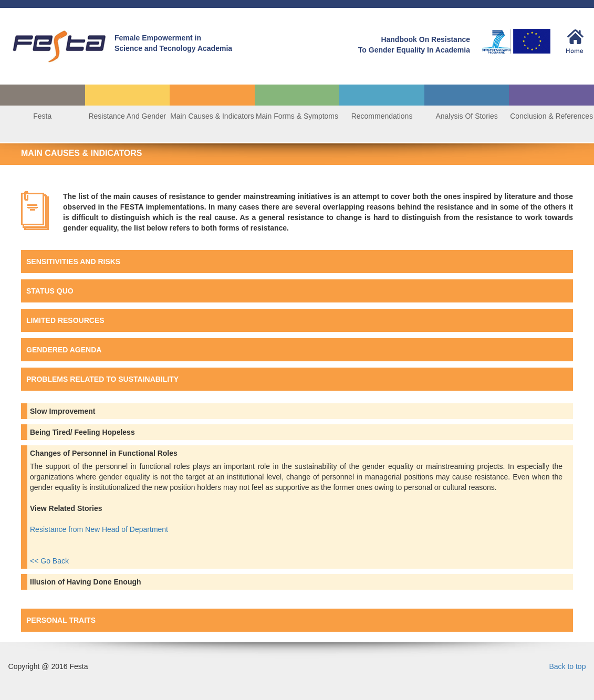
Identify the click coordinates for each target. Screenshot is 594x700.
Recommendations (382, 116)
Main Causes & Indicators (212, 116)
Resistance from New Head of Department (100, 529)
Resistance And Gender (127, 116)
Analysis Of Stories (466, 116)
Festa (42, 116)
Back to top (567, 666)
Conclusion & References (551, 116)
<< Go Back (49, 561)
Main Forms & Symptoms (297, 116)
